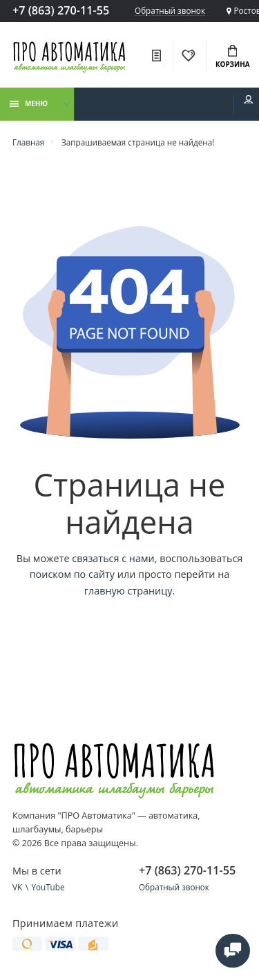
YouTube (48, 887)
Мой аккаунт (249, 100)
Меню (29, 103)
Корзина (233, 57)
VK (17, 887)
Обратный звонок (170, 11)
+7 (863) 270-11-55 (61, 10)
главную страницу (128, 591)
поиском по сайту (72, 574)
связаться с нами (113, 558)
